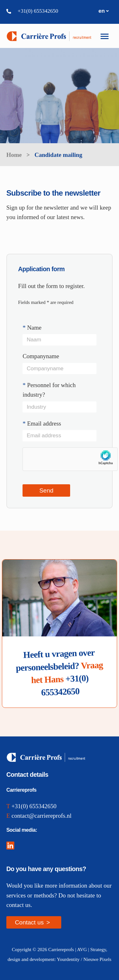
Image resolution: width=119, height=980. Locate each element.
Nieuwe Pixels (97, 959)
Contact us (29, 922)
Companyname (60, 365)
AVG (82, 949)
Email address (60, 432)
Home (14, 155)
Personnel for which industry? (60, 399)
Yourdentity (68, 959)
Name (60, 336)
